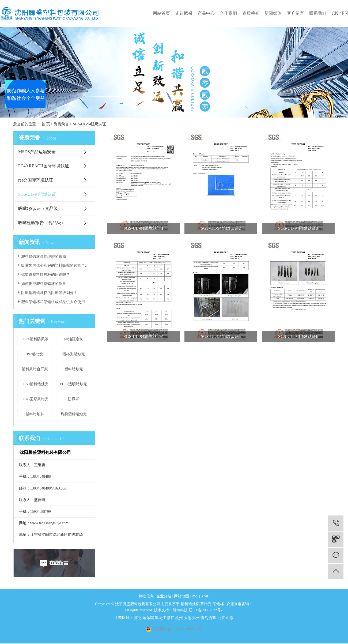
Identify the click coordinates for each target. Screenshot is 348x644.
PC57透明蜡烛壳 (73, 384)
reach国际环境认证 (36, 180)
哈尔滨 (149, 618)
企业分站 (164, 596)
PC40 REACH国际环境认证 (44, 166)
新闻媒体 (273, 13)
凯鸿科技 (180, 610)
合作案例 (228, 13)
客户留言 (296, 13)
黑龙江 (161, 618)
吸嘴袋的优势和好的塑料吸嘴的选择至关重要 (56, 265)
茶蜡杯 (218, 604)
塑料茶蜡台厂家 (35, 369)
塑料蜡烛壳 (74, 369)
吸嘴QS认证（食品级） (40, 208)
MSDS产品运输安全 (37, 152)
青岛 (205, 618)
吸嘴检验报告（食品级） (42, 223)
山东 (230, 618)
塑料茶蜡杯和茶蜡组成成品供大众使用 (53, 302)
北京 (222, 618)
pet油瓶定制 (73, 339)
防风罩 (74, 399)
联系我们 (318, 13)
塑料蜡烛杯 (35, 414)
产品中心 (206, 13)
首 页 (46, 124)
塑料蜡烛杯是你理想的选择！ (46, 257)
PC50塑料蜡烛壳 (35, 384)
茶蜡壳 (206, 604)
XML (205, 596)
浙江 (171, 618)
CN (336, 13)
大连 (188, 618)
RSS (195, 596)
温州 (196, 618)
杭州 (180, 618)
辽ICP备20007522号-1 (206, 610)
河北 (138, 618)
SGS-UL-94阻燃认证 (89, 124)
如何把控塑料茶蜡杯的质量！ (46, 284)
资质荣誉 (251, 13)
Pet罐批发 (35, 354)
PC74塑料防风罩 (35, 339)
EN (345, 13)
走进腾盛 (184, 13)
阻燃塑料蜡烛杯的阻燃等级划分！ (49, 293)
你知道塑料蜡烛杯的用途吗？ (46, 275)
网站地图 (182, 596)
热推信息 (146, 596)
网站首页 (161, 13)
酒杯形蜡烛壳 (74, 354)
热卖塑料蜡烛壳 (74, 414)
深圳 (213, 618)
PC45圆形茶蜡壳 (35, 399)
